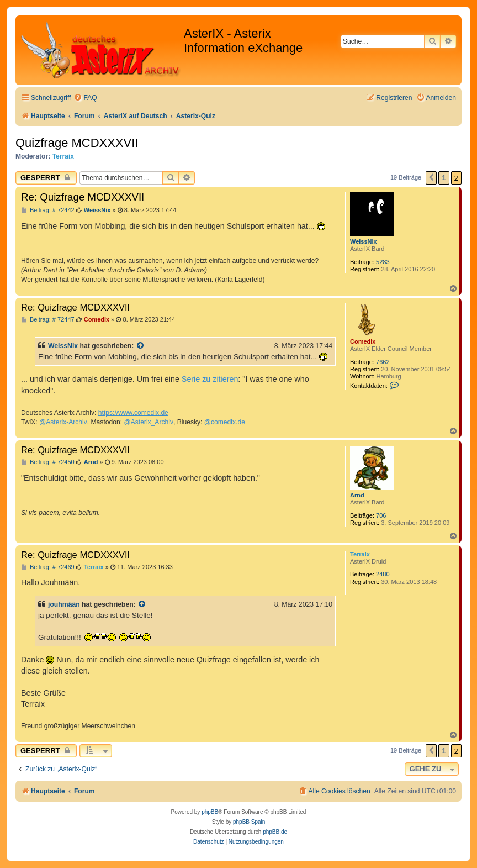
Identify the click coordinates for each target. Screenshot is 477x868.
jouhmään (64, 604)
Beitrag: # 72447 (48, 320)
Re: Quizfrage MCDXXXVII (83, 197)
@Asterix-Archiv (63, 422)
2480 (383, 574)
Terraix (63, 156)
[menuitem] (85, 98)
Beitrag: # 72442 (48, 210)
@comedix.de (225, 422)
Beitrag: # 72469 (48, 567)
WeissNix (364, 241)
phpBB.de (275, 832)
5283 (383, 262)
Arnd (357, 495)
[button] (431, 178)
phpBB (210, 812)
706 (381, 515)
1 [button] (444, 178)
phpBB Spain (249, 822)
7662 (383, 362)
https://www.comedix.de (133, 413)
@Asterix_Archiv (149, 422)
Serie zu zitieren (210, 379)
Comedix (363, 341)
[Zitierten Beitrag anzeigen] (141, 346)
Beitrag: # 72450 (48, 462)
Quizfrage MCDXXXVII (77, 143)
